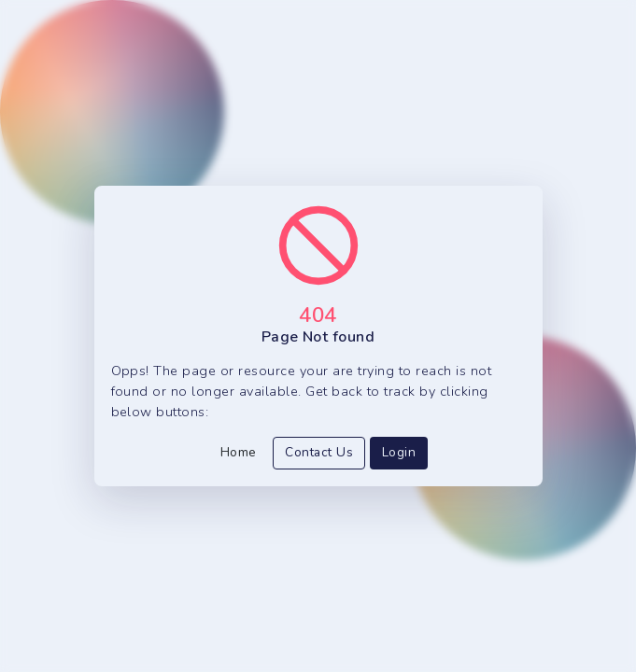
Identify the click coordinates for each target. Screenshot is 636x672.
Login (399, 452)
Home (239, 452)
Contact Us (319, 452)
